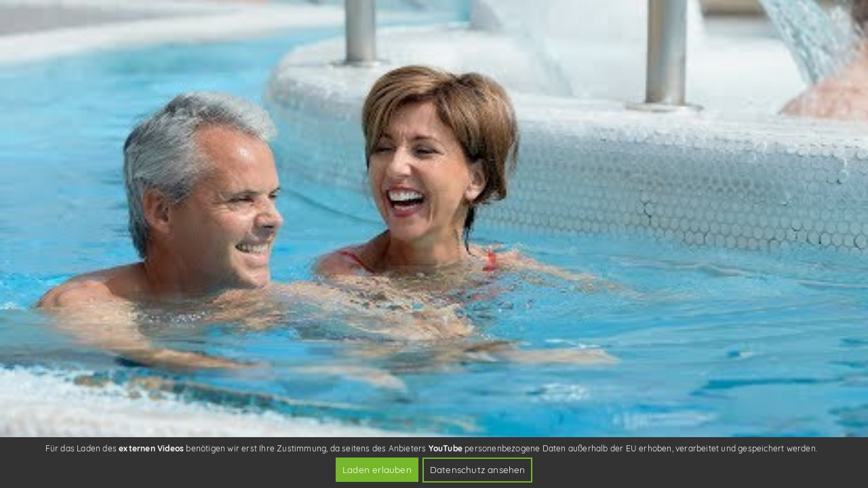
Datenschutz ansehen (478, 469)
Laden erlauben (377, 469)
